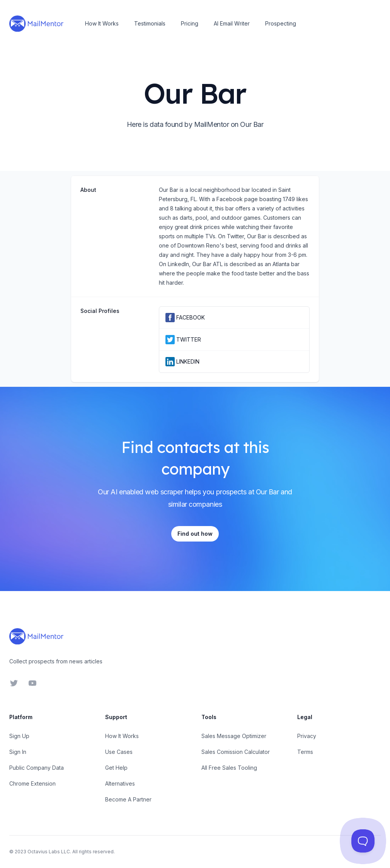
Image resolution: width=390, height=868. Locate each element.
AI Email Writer (232, 23)
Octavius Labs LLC (49, 852)
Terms (305, 752)
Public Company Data (37, 768)
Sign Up (19, 736)
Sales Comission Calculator (236, 752)
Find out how (195, 534)
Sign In (18, 752)
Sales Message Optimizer (234, 736)
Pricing (190, 23)
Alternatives (120, 783)
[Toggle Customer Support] (363, 841)
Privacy (307, 736)
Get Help (116, 768)
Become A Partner (128, 799)
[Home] (36, 24)
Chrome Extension (32, 783)
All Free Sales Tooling (229, 768)
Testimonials (150, 23)
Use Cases (119, 752)
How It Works (102, 23)
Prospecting (281, 23)
